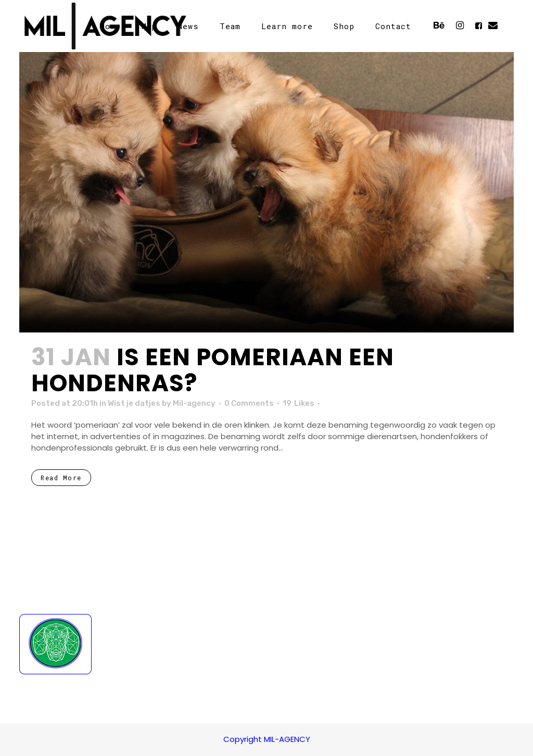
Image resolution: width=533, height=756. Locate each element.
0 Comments (249, 403)
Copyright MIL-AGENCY (267, 739)
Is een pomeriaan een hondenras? (213, 370)
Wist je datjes (134, 403)
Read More (61, 478)
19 (299, 403)
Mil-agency (194, 403)
